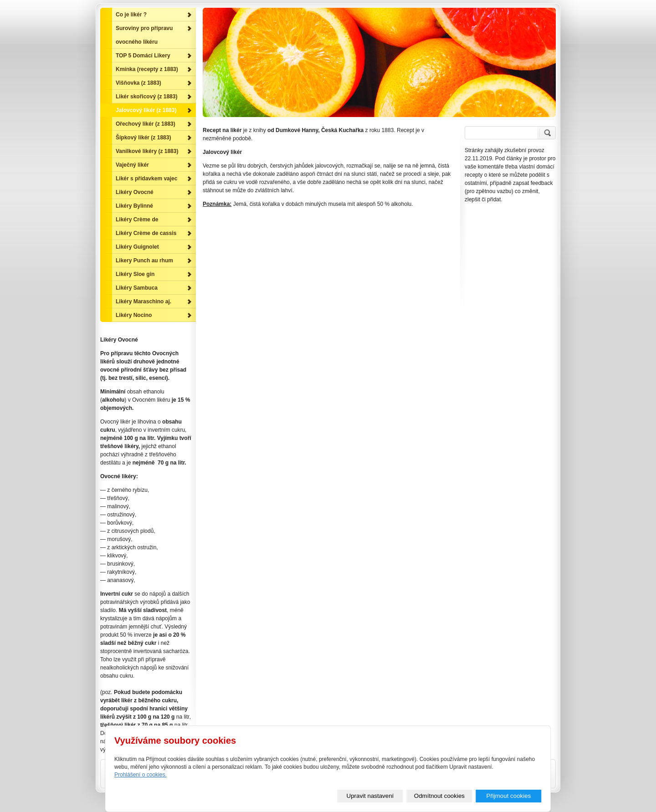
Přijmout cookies (509, 796)
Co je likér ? (131, 15)
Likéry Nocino (134, 315)
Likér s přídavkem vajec (146, 179)
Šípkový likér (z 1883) (143, 138)
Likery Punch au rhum (144, 260)
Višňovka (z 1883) (138, 83)
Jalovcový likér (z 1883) (146, 110)
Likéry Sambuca (137, 288)
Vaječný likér (132, 165)
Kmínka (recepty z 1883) (147, 69)
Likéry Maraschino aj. (143, 301)
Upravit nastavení (370, 796)
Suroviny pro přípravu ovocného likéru (144, 35)
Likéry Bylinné (134, 206)
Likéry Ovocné (135, 192)
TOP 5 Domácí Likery (143, 56)
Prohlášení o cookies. (141, 775)
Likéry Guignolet (137, 247)
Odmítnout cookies (439, 796)
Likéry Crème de (137, 220)
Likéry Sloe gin (135, 274)
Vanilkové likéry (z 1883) (147, 151)
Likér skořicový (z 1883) (146, 97)
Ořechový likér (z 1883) (146, 124)
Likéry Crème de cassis (146, 233)
